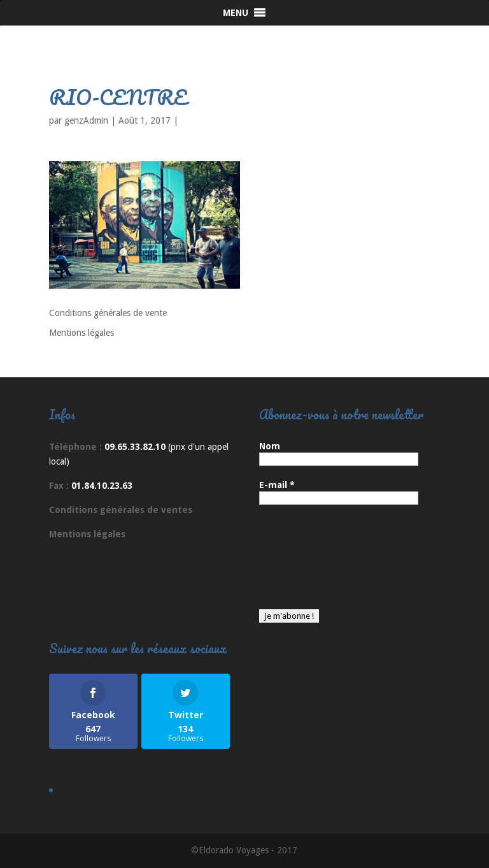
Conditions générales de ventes (121, 510)
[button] (236, 13)
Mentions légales (81, 333)
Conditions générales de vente (108, 313)
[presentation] (311, 563)
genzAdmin (86, 120)
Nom (270, 446)
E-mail (277, 485)
